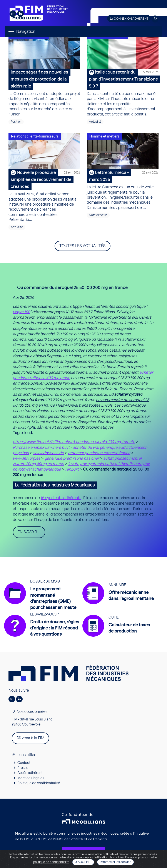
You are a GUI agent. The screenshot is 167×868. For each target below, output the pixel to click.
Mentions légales (31, 778)
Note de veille (98, 215)
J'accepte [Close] (83, 862)
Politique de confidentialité (39, 783)
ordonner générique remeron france (99, 453)
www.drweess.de (48, 453)
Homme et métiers (104, 136)
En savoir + (29, 532)
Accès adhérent (30, 773)
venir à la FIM (30, 738)
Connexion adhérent (129, 18)
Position (16, 122)
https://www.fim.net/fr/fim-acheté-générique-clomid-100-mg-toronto (74, 442)
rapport (72, 469)
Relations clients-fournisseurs (35, 136)
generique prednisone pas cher (72, 459)
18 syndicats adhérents (61, 498)
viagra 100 (21, 312)
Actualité (95, 122)
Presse (23, 768)
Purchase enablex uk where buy (41, 448)
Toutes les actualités (83, 246)
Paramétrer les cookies (115, 862)
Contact (24, 763)
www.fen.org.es (27, 459)
